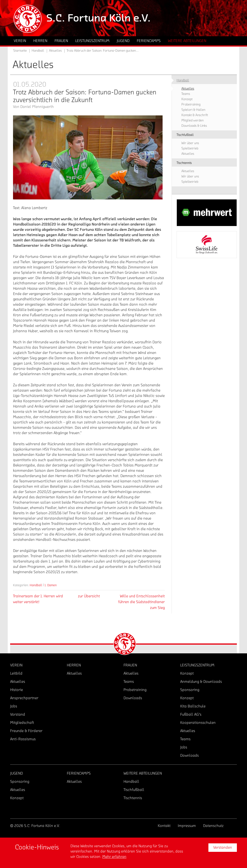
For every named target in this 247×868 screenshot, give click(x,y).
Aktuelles (55, 51)
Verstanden (223, 847)
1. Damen (51, 585)
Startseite (20, 51)
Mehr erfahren (114, 857)
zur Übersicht (89, 596)
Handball (36, 585)
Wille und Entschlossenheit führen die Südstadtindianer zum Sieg (141, 602)
